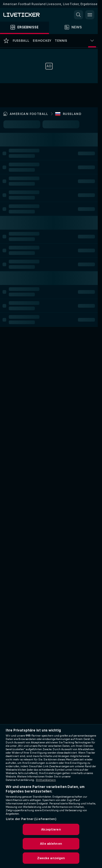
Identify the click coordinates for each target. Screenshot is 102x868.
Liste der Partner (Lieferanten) (31, 819)
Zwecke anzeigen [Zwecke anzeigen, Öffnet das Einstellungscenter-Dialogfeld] (51, 858)
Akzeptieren (51, 829)
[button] (78, 15)
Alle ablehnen (51, 844)
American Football (29, 114)
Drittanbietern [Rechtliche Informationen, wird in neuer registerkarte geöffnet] (46, 780)
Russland (72, 114)
